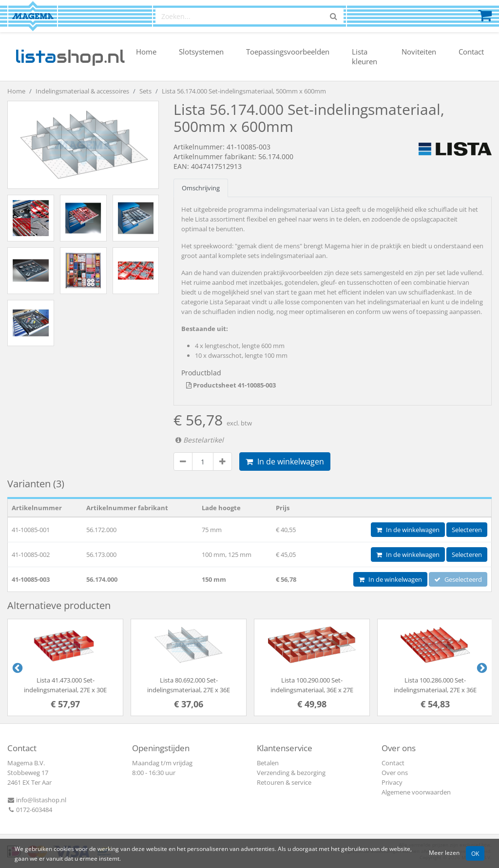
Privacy (392, 782)
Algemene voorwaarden (416, 792)
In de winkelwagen (285, 462)
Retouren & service (284, 782)
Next (481, 667)
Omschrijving (201, 188)
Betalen (268, 763)
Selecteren (467, 530)
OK (475, 853)
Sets (145, 91)
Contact (471, 52)
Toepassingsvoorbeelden (288, 52)
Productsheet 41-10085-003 (231, 385)
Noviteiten (419, 52)
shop (70, 56)
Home (146, 52)
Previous (17, 667)
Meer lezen (444, 852)
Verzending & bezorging (291, 773)
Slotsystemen (201, 52)
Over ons (395, 773)
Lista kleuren (365, 56)
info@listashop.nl (37, 800)
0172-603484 (30, 810)
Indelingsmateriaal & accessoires (82, 91)
